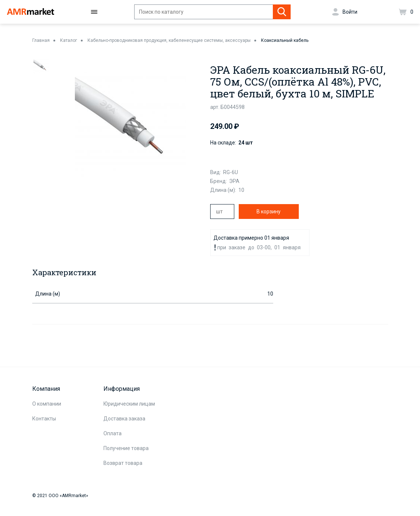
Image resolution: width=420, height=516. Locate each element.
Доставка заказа (124, 419)
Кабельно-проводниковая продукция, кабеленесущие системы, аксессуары (169, 40)
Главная (41, 40)
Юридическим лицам (129, 404)
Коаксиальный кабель (285, 40)
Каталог (69, 40)
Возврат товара (123, 463)
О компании (47, 404)
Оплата (113, 433)
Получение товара (126, 448)
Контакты (44, 419)
